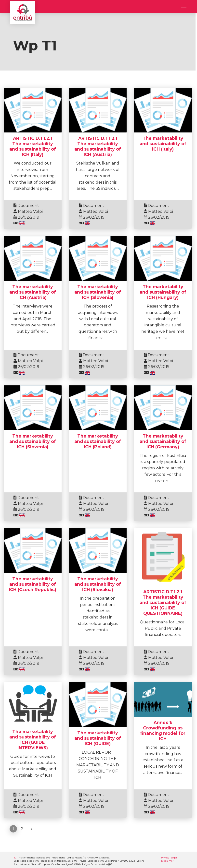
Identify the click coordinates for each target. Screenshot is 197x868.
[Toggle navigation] (182, 6)
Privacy (165, 857)
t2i (16, 857)
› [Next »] (32, 828)
